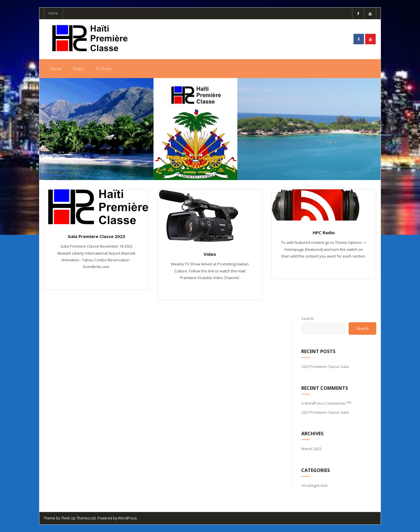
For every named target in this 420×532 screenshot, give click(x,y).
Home (53, 13)
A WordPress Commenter (324, 403)
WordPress (127, 518)
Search (308, 318)
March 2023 (311, 449)
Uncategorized (314, 485)
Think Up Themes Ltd (78, 518)
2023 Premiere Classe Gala (325, 367)
